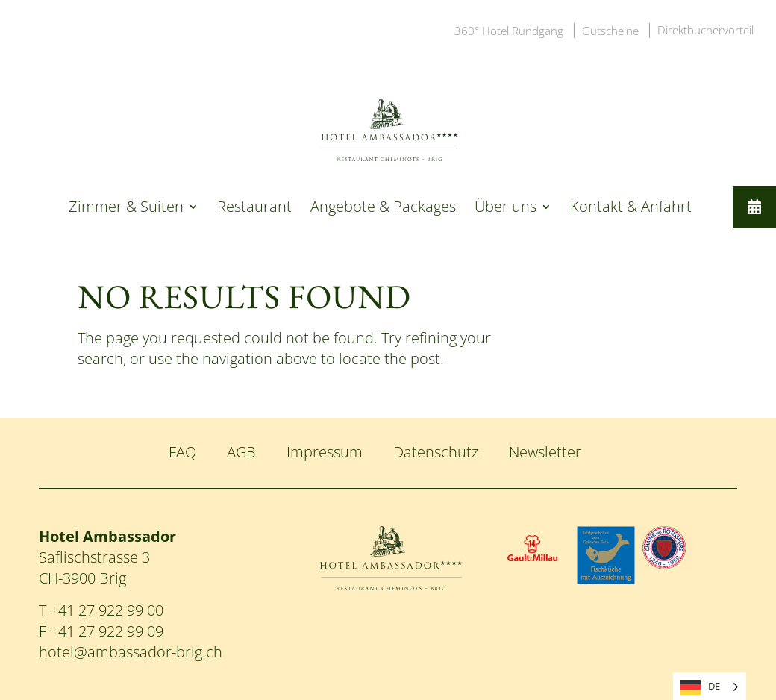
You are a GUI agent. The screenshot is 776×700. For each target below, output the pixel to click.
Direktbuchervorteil (705, 30)
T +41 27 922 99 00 (101, 610)
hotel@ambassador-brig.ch (131, 652)
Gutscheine (610, 31)
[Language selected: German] (710, 686)
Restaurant (254, 209)
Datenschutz (436, 452)
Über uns (506, 209)
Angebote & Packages (383, 209)
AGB (241, 452)
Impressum (325, 452)
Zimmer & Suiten (126, 209)
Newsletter (545, 452)
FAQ (182, 452)
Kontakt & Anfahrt (631, 209)
